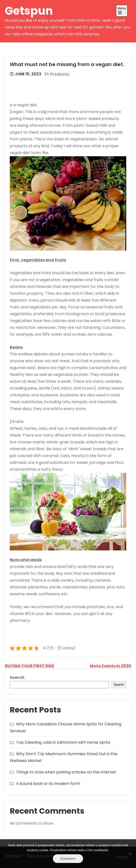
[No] (130, 854)
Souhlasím (68, 859)
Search (17, 678)
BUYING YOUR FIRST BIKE (30, 666)
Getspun (29, 11)
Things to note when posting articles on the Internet (66, 772)
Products (60, 74)
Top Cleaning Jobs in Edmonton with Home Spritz (63, 742)
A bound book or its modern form (48, 784)
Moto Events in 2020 (110, 666)
